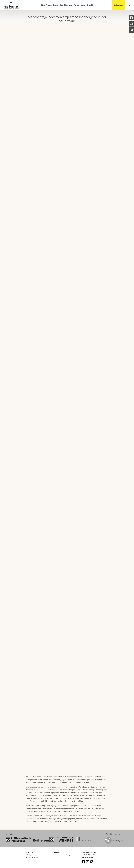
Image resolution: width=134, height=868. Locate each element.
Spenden (118, 5)
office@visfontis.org (89, 857)
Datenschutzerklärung (62, 855)
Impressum (58, 852)
